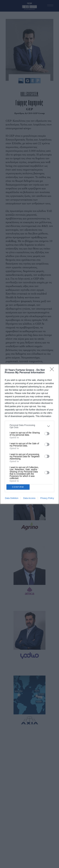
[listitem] (29, 426)
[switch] (47, 434)
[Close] (53, 370)
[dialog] (29, 434)
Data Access (29, 498)
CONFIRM (18, 487)
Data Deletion (12, 498)
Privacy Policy (47, 498)
